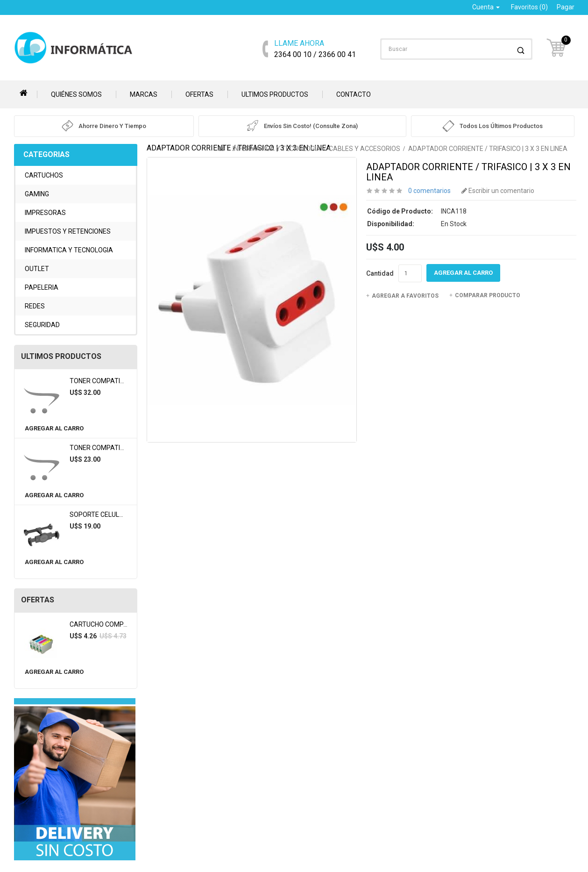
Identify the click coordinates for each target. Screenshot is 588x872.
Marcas (144, 94)
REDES (35, 306)
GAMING (37, 194)
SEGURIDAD (42, 325)
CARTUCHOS (44, 175)
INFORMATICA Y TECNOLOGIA (69, 250)
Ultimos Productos (275, 94)
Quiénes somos (76, 94)
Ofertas (199, 94)
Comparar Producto (485, 295)
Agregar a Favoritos (402, 296)
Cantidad (380, 273)
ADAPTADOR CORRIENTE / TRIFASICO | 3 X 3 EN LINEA (488, 149)
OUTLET (37, 269)
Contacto (354, 94)
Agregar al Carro (54, 428)
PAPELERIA (42, 287)
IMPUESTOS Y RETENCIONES (68, 231)
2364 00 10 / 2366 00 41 (315, 48)
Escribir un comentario (498, 191)
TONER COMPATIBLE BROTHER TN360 (126, 448)
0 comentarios (429, 191)
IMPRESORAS (45, 213)
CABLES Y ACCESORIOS (365, 149)
